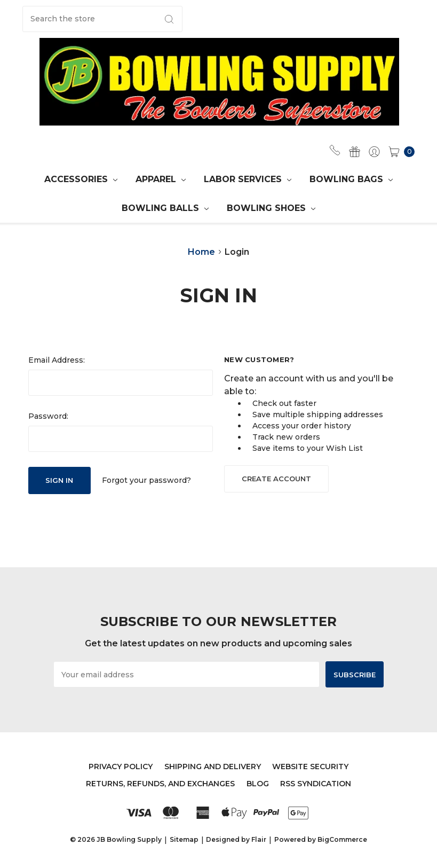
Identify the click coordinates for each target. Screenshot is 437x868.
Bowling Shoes (271, 208)
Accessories (81, 179)
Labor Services (248, 179)
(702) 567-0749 (335, 150)
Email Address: (57, 360)
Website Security (310, 767)
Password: (48, 416)
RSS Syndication (316, 784)
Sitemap (184, 839)
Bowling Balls (165, 208)
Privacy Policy (121, 767)
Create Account (276, 479)
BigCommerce (342, 839)
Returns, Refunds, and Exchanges (160, 784)
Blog (258, 784)
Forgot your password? (146, 480)
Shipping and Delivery (213, 767)
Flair (259, 839)
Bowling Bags (351, 179)
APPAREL (161, 179)
